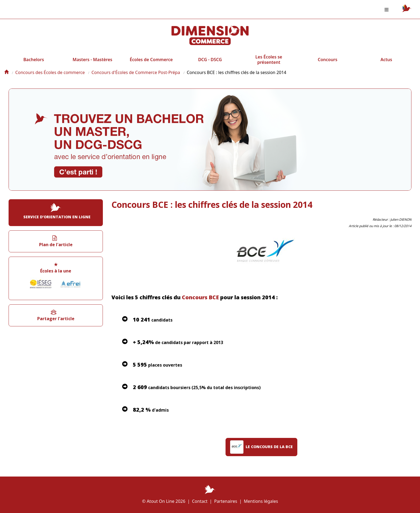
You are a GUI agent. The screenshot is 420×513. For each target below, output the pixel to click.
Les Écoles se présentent (269, 60)
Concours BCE (200, 297)
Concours (327, 60)
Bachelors (34, 60)
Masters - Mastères (92, 60)
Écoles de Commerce (151, 60)
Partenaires (226, 501)
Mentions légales (261, 501)
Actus (386, 60)
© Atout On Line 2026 (164, 501)
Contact (200, 501)
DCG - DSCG (210, 60)
